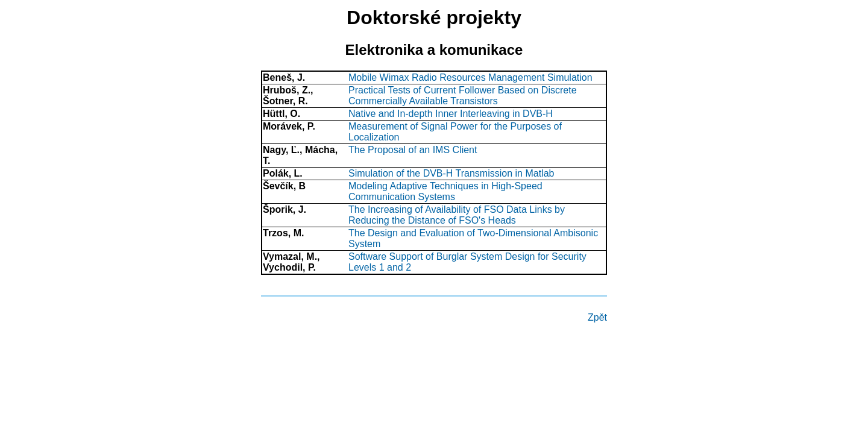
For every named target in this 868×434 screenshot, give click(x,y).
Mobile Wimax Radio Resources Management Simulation (470, 77)
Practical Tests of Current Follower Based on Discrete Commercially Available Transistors (463, 96)
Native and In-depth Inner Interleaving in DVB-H (451, 114)
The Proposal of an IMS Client (413, 150)
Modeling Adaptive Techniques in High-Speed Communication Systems (445, 191)
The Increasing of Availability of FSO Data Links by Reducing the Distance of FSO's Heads (457, 215)
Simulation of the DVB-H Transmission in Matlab (451, 173)
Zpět (597, 317)
